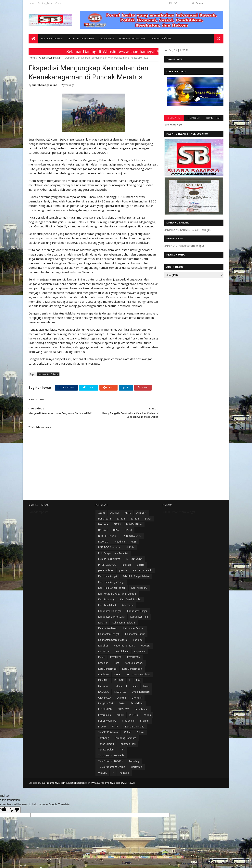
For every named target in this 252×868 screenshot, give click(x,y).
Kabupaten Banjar (137, 611)
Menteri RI (121, 686)
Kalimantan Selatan (134, 628)
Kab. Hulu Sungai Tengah (112, 588)
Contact (59, 3)
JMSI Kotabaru (106, 571)
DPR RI (128, 530)
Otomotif (137, 698)
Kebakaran (104, 651)
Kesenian (103, 663)
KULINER (119, 680)
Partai (122, 703)
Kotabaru (103, 674)
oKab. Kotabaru (141, 692)
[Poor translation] (14, 810)
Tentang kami (45, 3)
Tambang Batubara (125, 738)
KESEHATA (116, 657)
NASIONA (103, 692)
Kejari (101, 657)
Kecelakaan (122, 651)
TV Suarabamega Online (112, 767)
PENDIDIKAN (105, 709)
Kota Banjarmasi (107, 669)
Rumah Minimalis (135, 727)
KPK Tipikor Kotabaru (139, 674)
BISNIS (117, 524)
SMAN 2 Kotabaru (108, 732)
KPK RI (118, 674)
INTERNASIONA (134, 559)
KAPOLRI (145, 646)
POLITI (120, 715)
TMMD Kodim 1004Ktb (111, 761)
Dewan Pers (106, 39)
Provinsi (145, 721)
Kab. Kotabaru (139, 588)
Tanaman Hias (127, 744)
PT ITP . (116, 727)
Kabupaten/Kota (161, 39)
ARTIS (128, 513)
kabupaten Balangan (110, 611)
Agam (101, 513)
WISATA (102, 773)
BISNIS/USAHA (134, 524)
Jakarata (126, 565)
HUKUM (130, 547)
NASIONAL (120, 692)
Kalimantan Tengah (109, 634)
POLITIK (134, 715)
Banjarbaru (105, 519)
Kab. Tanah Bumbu (131, 599)
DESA (116, 530)
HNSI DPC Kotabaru (109, 547)
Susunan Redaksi (52, 39)
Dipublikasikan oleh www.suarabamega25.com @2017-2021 (102, 783)
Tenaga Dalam (106, 750)
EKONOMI (104, 542)
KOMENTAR (214, 118)
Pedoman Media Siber (81, 39)
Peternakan (105, 715)
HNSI (133, 542)
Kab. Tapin (128, 605)
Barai (148, 519)
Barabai (135, 519)
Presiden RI (128, 721)
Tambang (104, 738)
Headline (120, 542)
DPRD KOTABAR (107, 536)
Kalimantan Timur (135, 634)
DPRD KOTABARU (131, 536)
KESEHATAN (134, 657)
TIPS (122, 750)
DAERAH (103, 530)
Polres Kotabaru (107, 721)
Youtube (124, 773)
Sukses (141, 732)
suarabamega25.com (53, 783)
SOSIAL (127, 732)
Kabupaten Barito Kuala (111, 617)
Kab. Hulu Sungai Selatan (136, 576)
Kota (117, 663)
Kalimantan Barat (108, 628)
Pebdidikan (137, 703)
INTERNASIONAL (107, 565)
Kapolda (138, 640)
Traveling (134, 761)
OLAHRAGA (105, 698)
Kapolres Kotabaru (125, 646)
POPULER (194, 118)
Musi (135, 686)
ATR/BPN (141, 513)
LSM (138, 680)
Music (146, 686)
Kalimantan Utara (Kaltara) (113, 640)
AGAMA (115, 513)
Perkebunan (142, 709)
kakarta (102, 623)
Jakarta (140, 565)
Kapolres (103, 646)
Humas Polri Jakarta (109, 559)
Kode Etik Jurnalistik (132, 39)
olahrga (121, 698)
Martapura (104, 686)
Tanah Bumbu (106, 744)
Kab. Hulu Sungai (107, 576)
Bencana (103, 524)
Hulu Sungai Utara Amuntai (113, 553)
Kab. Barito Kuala (143, 571)
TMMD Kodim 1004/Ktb (111, 755)
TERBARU (174, 118)
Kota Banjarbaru (134, 663)
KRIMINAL (103, 680)
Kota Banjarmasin (132, 669)
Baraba (121, 519)
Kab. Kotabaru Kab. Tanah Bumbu (117, 594)
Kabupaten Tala (139, 617)
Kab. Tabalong (106, 599)
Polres (147, 715)
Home (32, 3)
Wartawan (136, 767)
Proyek (102, 727)
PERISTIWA (123, 709)
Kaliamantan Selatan (50, 58)
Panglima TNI (106, 703)
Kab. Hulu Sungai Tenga (111, 582)
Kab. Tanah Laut (107, 605)
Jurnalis (123, 571)
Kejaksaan (140, 651)
